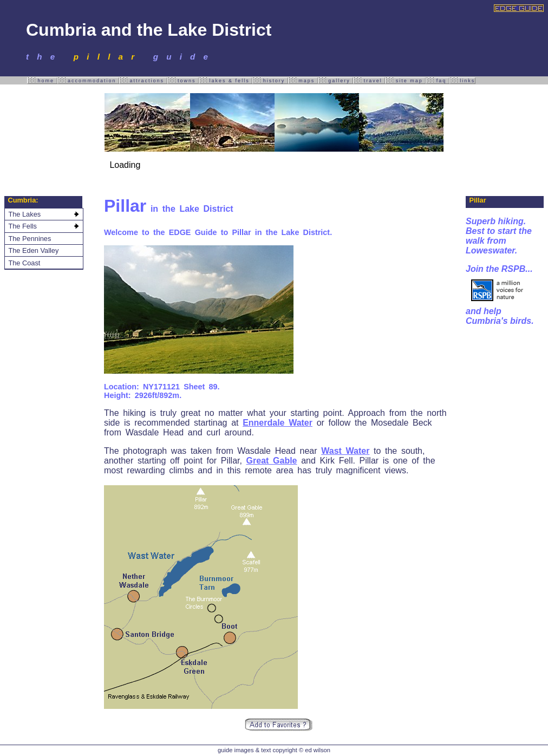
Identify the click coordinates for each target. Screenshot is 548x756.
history (270, 80)
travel (369, 80)
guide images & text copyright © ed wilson (274, 750)
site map (405, 80)
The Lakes (24, 214)
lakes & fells (226, 80)
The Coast (24, 263)
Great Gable (272, 461)
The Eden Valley (33, 250)
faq (438, 80)
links (463, 80)
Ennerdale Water (278, 423)
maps (303, 80)
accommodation (89, 80)
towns (183, 80)
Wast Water (345, 451)
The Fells (22, 226)
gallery (336, 80)
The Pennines (30, 239)
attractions (143, 80)
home (42, 80)
